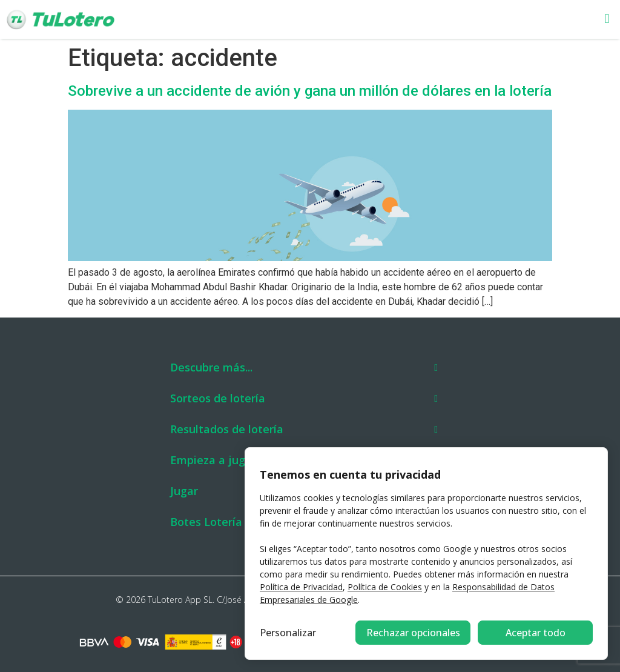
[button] (403, 20)
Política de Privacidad (301, 587)
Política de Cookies (385, 587)
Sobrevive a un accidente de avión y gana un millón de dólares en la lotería (310, 91)
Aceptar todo (536, 633)
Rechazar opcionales (413, 633)
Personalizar (288, 633)
